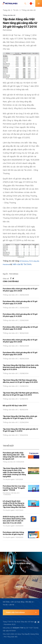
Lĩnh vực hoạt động (18, 602)
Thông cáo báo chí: (9, 15)
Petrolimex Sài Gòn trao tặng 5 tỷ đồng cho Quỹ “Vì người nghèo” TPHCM (14, 488)
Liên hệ (12, 605)
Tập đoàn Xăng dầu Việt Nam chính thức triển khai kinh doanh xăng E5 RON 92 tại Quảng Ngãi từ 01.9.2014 (21, 367)
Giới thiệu (6, 602)
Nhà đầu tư (29, 602)
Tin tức (16, 10)
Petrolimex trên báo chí (11, 493)
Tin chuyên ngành (9, 479)
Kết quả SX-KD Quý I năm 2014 (15, 406)
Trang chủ (7, 10)
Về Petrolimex (24, 261)
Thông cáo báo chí (28, 10)
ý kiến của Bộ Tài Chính (21, 264)
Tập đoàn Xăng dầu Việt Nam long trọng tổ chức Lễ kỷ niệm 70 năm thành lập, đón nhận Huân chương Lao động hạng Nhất (14, 472)
